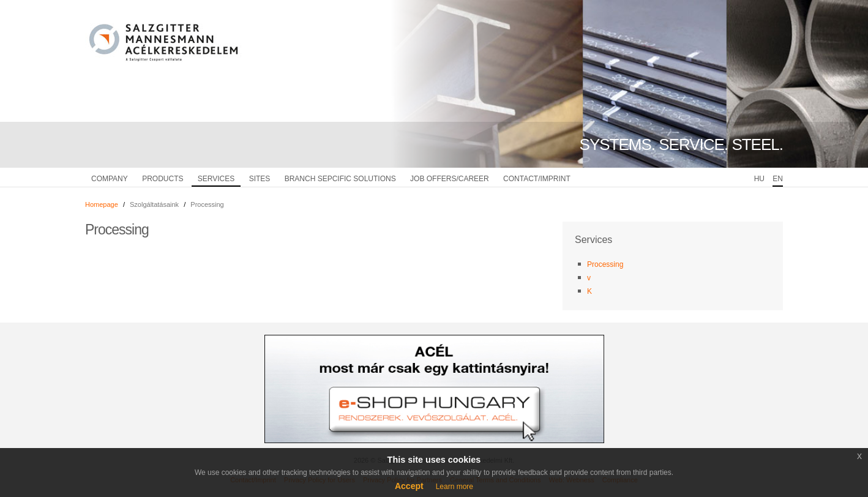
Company (110, 179)
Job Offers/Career (450, 179)
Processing (605, 264)
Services (216, 179)
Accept (409, 486)
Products (163, 179)
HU (759, 179)
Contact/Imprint (537, 179)
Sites (260, 179)
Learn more (455, 487)
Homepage (102, 204)
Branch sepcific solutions (340, 179)
